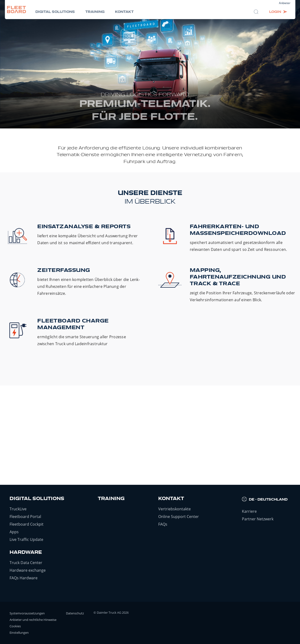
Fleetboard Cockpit (27, 524)
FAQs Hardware (24, 578)
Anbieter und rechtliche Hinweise (33, 620)
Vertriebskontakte (175, 509)
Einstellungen (19, 633)
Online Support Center (179, 517)
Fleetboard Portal (25, 517)
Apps (14, 532)
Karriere (249, 511)
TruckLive (18, 509)
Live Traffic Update (26, 539)
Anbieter (285, 3)
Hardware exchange (28, 570)
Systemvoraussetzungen (27, 613)
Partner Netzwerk (258, 519)
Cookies (15, 626)
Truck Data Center (26, 563)
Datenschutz (75, 613)
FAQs (163, 524)
